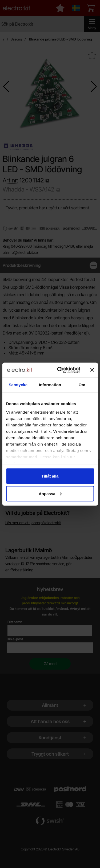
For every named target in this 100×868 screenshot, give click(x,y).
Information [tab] (50, 385)
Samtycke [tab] (18, 385)
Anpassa (50, 493)
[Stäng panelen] (92, 370)
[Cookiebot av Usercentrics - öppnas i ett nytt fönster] (60, 370)
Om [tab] (82, 385)
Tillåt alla (50, 476)
